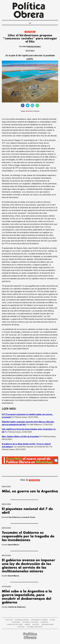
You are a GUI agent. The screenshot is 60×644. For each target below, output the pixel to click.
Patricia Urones (34, 46)
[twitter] (28, 106)
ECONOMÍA (16, 622)
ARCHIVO (36, 625)
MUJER (52, 620)
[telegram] (32, 106)
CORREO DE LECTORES (15, 625)
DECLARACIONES (47, 625)
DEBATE (27, 625)
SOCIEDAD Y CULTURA (30, 622)
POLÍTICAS (30, 32)
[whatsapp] (37, 106)
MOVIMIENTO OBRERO (40, 620)
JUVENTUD (44, 622)
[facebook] (23, 106)
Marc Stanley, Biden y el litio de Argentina (20, 437)
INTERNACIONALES (22, 620)
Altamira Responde (35, 627)
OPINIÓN (21, 627)
